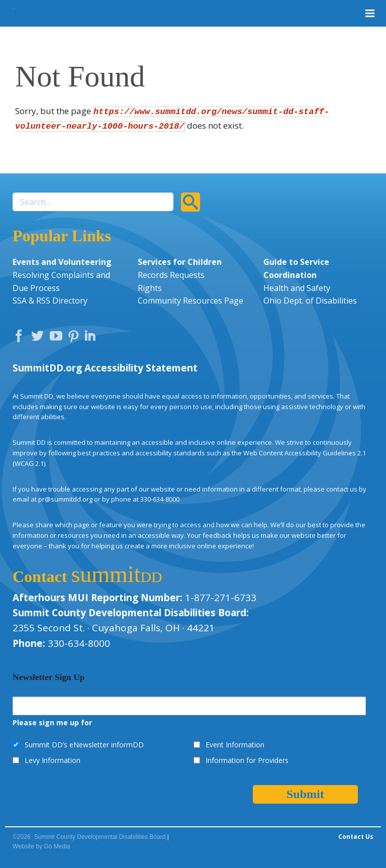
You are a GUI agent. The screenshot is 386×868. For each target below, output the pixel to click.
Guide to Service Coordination (296, 268)
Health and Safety (297, 288)
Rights (150, 288)
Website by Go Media (41, 846)
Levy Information (53, 760)
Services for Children (180, 262)
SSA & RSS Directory (50, 301)
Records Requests (171, 275)
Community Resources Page (190, 301)
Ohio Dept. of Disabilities (310, 301)
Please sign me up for (52, 722)
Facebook (21, 338)
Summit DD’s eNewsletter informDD (84, 745)
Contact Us (356, 837)
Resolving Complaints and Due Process (61, 281)
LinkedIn (91, 338)
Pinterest (75, 338)
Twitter (40, 338)
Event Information (235, 745)
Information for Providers (247, 760)
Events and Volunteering (62, 262)
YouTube (58, 338)
